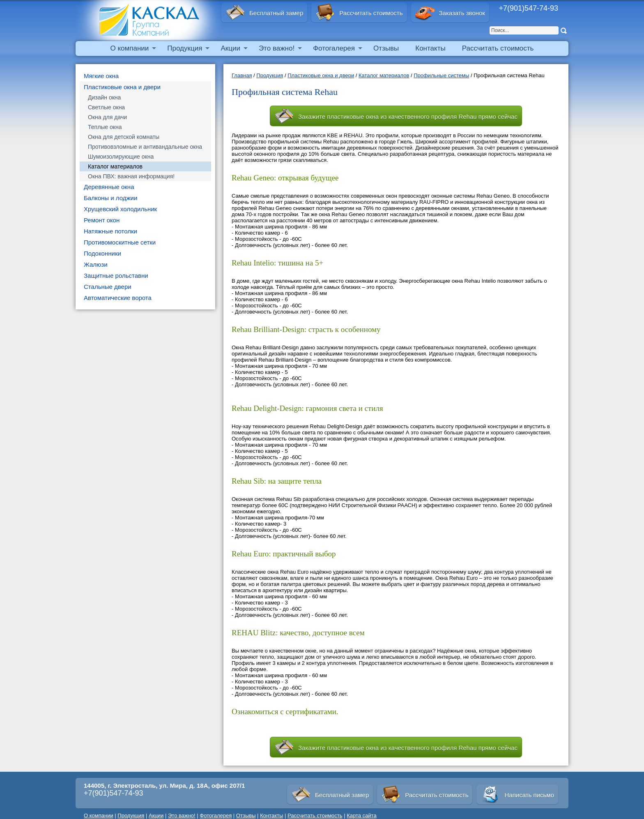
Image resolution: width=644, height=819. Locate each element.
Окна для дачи (107, 117)
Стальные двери (108, 287)
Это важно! (277, 48)
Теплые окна (105, 127)
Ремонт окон (102, 220)
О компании (130, 48)
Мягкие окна (101, 76)
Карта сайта (361, 816)
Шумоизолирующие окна (121, 157)
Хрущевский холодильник (120, 209)
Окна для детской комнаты (124, 137)
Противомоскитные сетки (120, 242)
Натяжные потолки (110, 231)
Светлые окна (106, 107)
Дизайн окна (104, 97)
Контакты (430, 48)
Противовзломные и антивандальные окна (145, 147)
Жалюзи (96, 264)
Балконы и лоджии (110, 198)
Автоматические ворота (118, 298)
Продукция (185, 48)
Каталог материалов (115, 166)
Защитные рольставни (116, 276)
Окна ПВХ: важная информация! (131, 176)
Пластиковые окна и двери (122, 87)
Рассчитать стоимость (498, 48)
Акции (230, 48)
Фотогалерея (334, 48)
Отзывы (386, 48)
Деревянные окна (109, 187)
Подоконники (102, 253)
